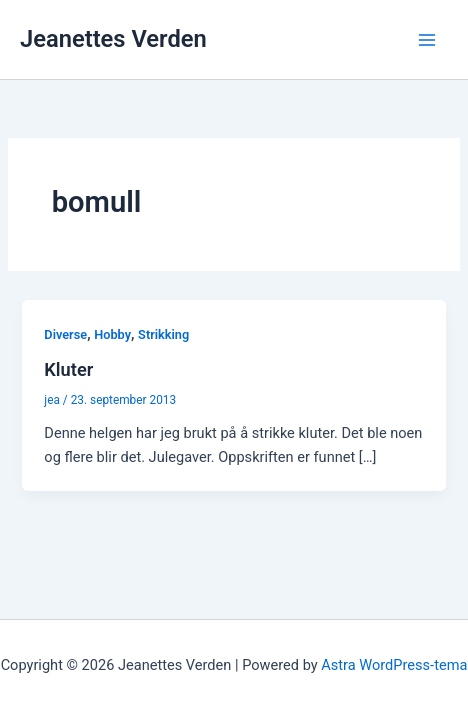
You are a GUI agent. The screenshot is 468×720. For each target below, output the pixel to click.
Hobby (112, 334)
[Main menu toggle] (427, 40)
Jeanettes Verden (113, 39)
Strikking (163, 334)
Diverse (65, 334)
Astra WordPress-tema (394, 665)
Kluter (68, 369)
